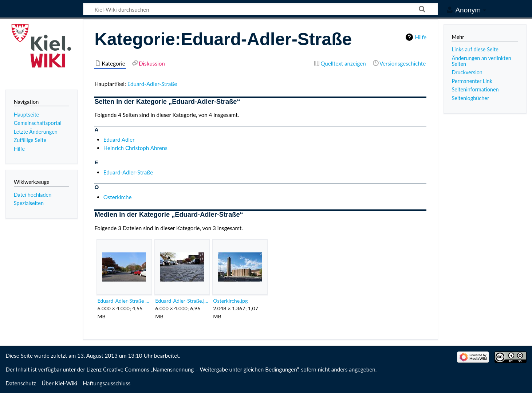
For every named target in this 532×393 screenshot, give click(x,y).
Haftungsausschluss (107, 383)
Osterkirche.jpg (230, 301)
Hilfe (421, 37)
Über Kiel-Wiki (59, 383)
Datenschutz (21, 383)
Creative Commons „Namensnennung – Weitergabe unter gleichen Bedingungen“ (201, 369)
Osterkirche (118, 197)
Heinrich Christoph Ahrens (135, 148)
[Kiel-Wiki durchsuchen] (261, 9)
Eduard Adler (119, 139)
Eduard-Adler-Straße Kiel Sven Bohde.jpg (124, 301)
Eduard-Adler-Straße (152, 84)
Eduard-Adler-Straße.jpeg (182, 301)
